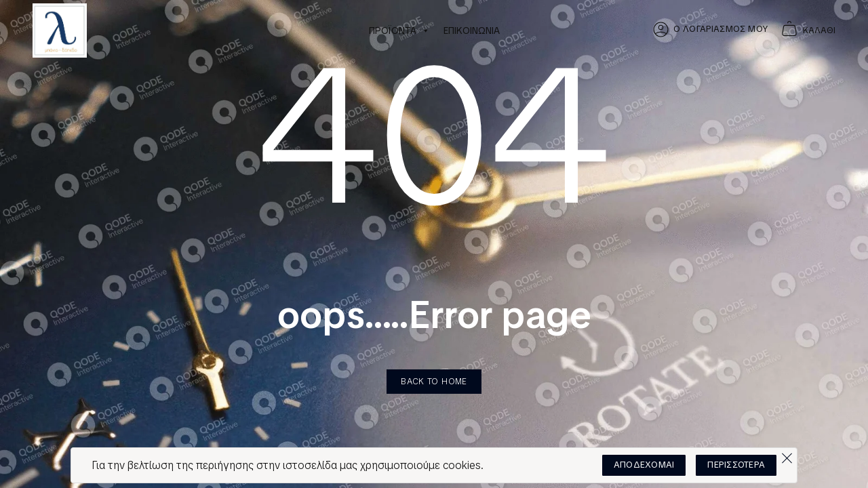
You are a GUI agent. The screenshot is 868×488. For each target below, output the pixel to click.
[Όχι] (787, 455)
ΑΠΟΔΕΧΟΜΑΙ (644, 465)
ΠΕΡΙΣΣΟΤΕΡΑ (736, 465)
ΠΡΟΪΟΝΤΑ (399, 30)
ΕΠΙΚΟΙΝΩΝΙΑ (472, 30)
